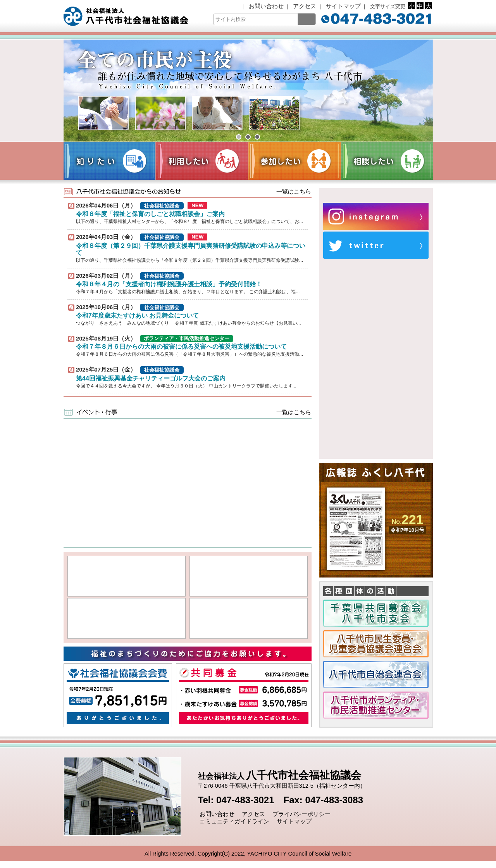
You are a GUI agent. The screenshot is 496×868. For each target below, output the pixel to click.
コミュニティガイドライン (234, 821)
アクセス (304, 6)
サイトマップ (343, 6)
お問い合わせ (265, 6)
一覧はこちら (293, 192)
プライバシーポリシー (301, 814)
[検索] (307, 19)
